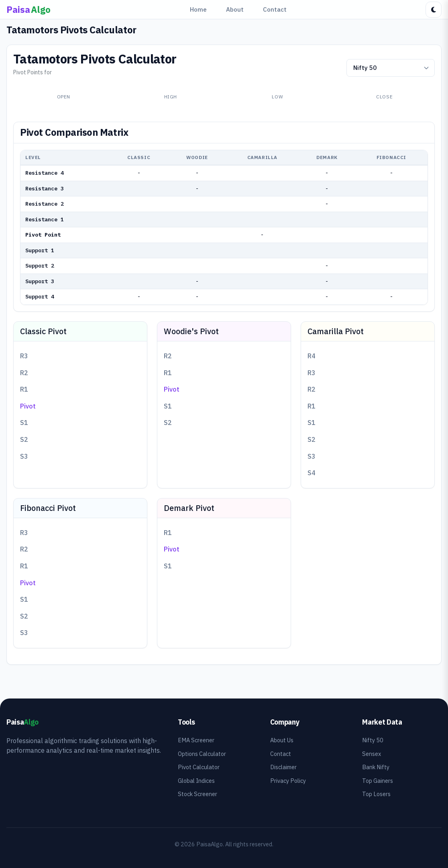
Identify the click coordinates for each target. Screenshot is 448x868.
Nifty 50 (373, 740)
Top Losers (376, 794)
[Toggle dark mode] (434, 10)
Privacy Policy (288, 781)
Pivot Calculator (199, 767)
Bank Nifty (376, 767)
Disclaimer (283, 767)
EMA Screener (196, 740)
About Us (282, 740)
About (235, 9)
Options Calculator (202, 754)
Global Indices (196, 781)
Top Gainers (378, 781)
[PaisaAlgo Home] (29, 10)
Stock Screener (198, 794)
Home (198, 9)
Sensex (372, 754)
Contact (275, 9)
